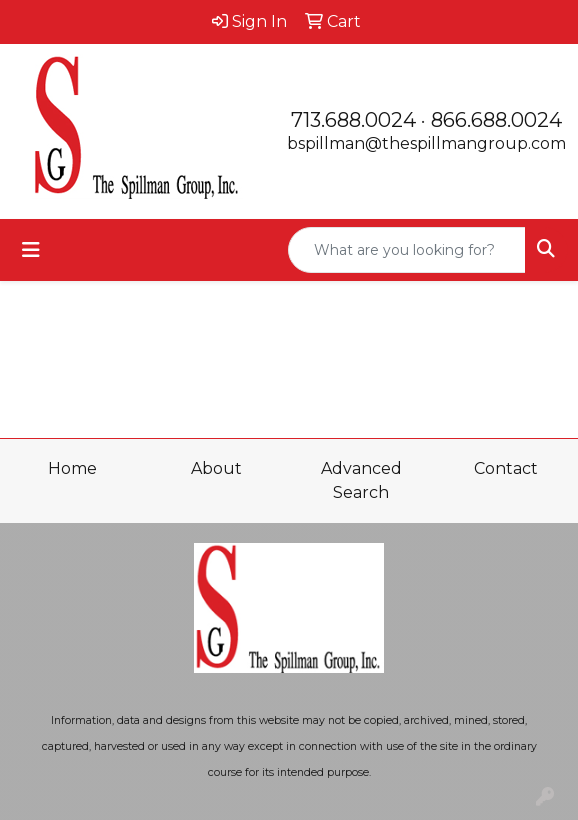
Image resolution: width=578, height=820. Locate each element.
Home (72, 468)
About (216, 468)
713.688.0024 (353, 120)
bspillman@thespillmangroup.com (426, 143)
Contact (506, 468)
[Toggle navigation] (31, 250)
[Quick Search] (407, 250)
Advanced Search (361, 480)
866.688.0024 (496, 120)
